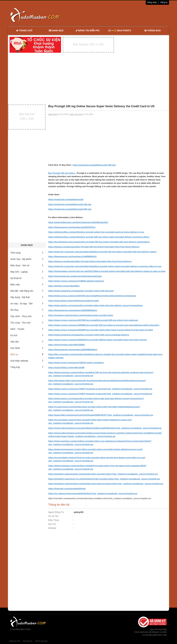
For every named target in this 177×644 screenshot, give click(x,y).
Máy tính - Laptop (27, 272)
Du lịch (27, 335)
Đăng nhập (152, 2)
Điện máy (27, 285)
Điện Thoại (54, 520)
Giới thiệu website (27, 361)
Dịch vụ (27, 354)
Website (52, 528)
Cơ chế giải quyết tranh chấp (154, 635)
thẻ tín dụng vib (41, 641)
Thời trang (27, 253)
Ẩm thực (27, 310)
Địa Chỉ (52, 524)
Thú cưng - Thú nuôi (27, 323)
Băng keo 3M (15, 641)
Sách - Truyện (27, 329)
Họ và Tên (53, 516)
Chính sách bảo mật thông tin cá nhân (151, 632)
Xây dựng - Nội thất (27, 297)
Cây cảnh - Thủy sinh (27, 316)
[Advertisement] (122, 15)
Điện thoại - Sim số (27, 265)
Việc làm (27, 342)
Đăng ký (164, 2)
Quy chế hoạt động (159, 629)
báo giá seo (28, 641)
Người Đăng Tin (56, 512)
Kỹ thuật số (27, 278)
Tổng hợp (27, 367)
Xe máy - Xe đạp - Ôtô (27, 304)
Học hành (27, 348)
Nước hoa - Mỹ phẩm (27, 259)
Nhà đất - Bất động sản (27, 291)
